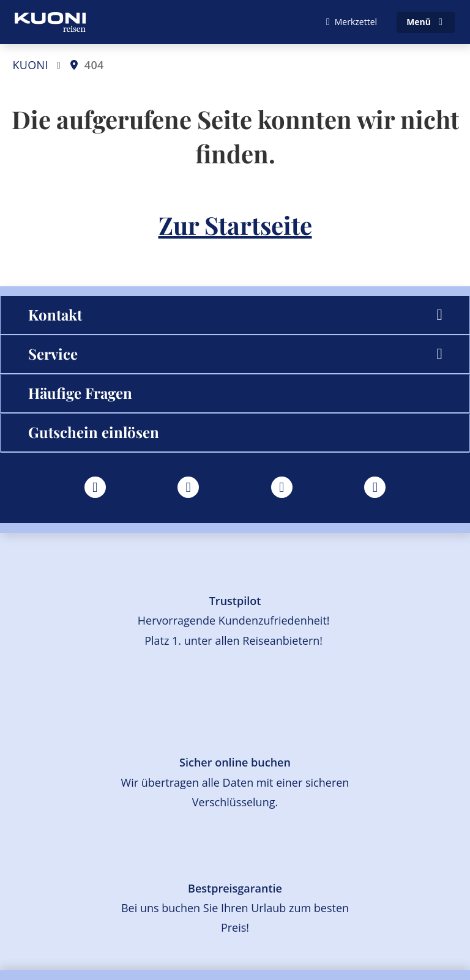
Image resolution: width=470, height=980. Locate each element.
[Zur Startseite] (50, 22)
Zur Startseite (235, 225)
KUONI (30, 65)
